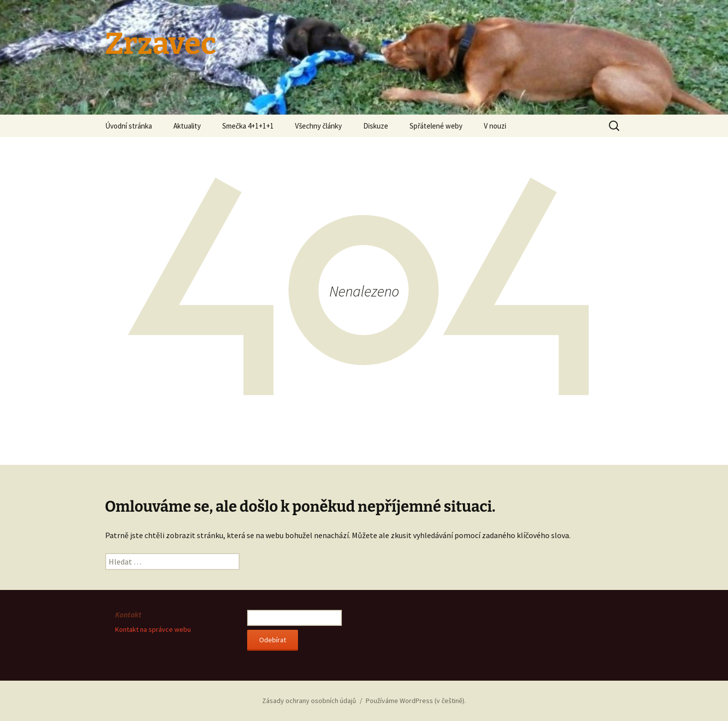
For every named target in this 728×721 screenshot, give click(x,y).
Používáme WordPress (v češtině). (416, 701)
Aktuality (187, 126)
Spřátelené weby (436, 126)
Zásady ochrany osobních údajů (309, 701)
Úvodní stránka (129, 126)
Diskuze (376, 126)
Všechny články (318, 126)
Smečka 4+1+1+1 (248, 126)
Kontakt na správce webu (153, 629)
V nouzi (495, 126)
